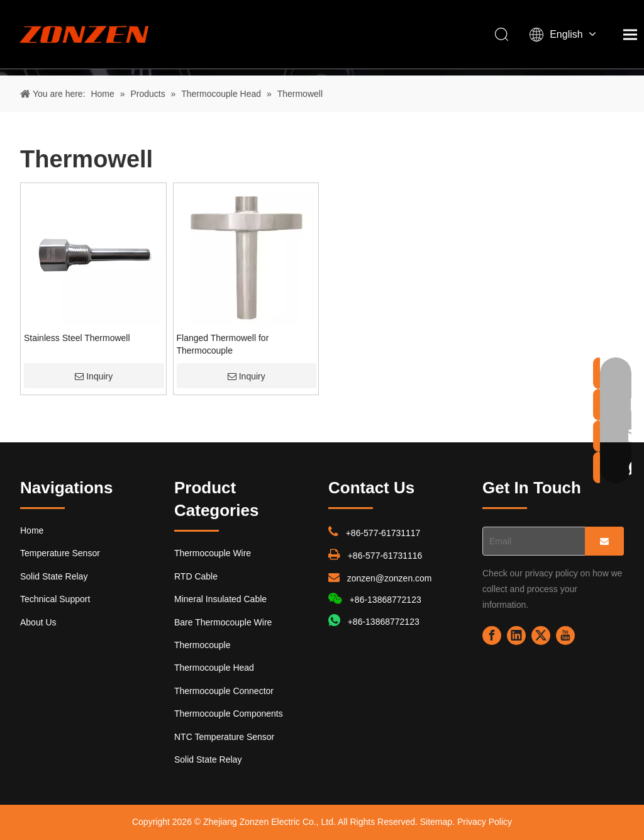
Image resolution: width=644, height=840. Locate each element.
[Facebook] (492, 636)
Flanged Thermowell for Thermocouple (223, 344)
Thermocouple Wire (213, 553)
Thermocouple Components (229, 714)
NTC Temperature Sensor (224, 737)
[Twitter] (541, 636)
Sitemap (436, 822)
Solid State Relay (54, 576)
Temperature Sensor (60, 553)
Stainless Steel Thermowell (77, 338)
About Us (38, 622)
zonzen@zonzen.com (390, 578)
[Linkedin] (516, 636)
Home (32, 530)
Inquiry (94, 376)
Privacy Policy (485, 822)
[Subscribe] (604, 541)
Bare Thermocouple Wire (223, 622)
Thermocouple (203, 645)
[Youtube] (565, 636)
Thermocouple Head (214, 668)
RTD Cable (196, 576)
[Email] (531, 541)
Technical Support (55, 599)
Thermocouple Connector (224, 691)
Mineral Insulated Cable (220, 599)
